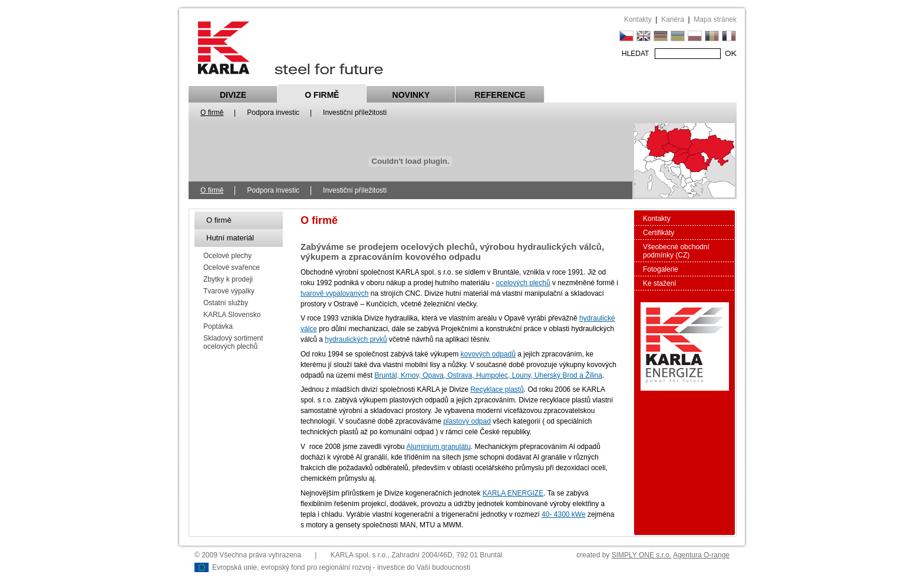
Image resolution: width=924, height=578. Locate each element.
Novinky (411, 95)
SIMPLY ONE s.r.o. (642, 555)
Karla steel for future (291, 48)
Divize (233, 95)
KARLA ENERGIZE (513, 493)
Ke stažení (660, 283)
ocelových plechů (523, 283)
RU (712, 36)
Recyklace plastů (497, 389)
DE (661, 36)
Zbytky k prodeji (228, 279)
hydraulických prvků (356, 339)
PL (695, 36)
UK (678, 36)
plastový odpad (467, 421)
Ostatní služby (226, 303)
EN (643, 36)
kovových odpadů (488, 354)
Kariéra (673, 19)
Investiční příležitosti (355, 113)
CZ (626, 36)
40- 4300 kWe (564, 514)
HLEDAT (635, 54)
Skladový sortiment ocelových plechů (233, 342)
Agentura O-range (701, 555)
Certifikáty (659, 233)
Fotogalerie (661, 269)
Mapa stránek (715, 19)
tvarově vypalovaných (334, 293)
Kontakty (638, 19)
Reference (500, 95)
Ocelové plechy (227, 256)
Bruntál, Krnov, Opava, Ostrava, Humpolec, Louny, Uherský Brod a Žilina (488, 375)
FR (729, 36)
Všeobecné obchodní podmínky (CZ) (676, 251)
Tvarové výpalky (229, 291)
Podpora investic (273, 113)
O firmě (322, 95)
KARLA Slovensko (232, 315)
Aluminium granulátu (438, 447)
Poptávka (218, 326)
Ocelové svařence (232, 267)
